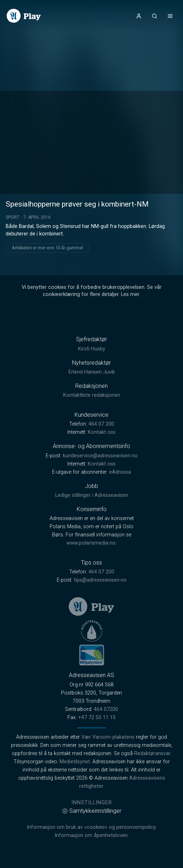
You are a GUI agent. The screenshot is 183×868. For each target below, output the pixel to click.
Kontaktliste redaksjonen (92, 395)
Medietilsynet (75, 762)
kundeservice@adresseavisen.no (100, 456)
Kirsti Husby (92, 349)
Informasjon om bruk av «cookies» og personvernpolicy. (92, 827)
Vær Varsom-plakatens (108, 737)
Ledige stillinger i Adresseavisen (92, 495)
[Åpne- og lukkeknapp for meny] (170, 16)
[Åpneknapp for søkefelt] (154, 16)
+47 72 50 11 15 (97, 718)
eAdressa (120, 472)
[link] (24, 16)
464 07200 (106, 709)
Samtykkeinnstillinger (92, 811)
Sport (12, 217)
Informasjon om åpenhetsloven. (92, 835)
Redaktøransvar (152, 753)
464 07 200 (101, 424)
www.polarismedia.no (91, 543)
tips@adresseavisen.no (100, 580)
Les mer (130, 294)
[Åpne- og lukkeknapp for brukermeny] (139, 16)
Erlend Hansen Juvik (92, 372)
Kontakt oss (102, 432)
